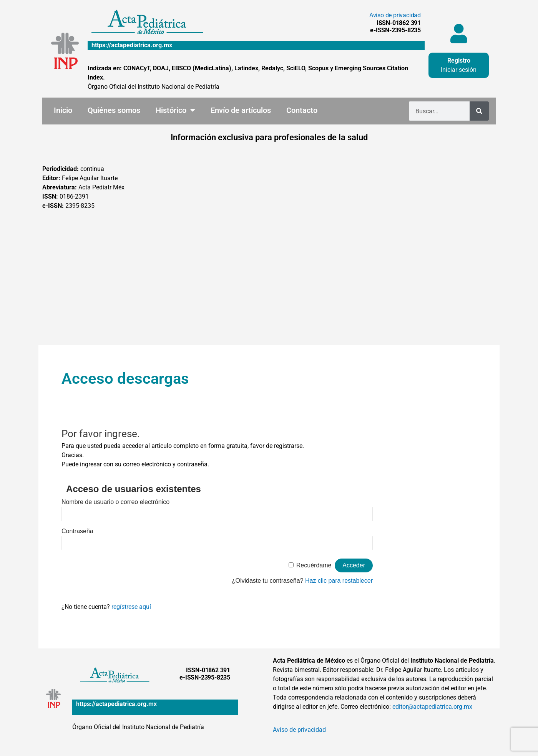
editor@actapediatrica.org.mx (432, 707)
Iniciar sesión (459, 70)
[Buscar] (479, 111)
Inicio (63, 110)
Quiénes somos (114, 110)
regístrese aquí (131, 607)
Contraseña (77, 531)
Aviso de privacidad (395, 15)
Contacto (302, 110)
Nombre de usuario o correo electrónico (115, 502)
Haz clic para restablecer (339, 581)
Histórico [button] (175, 110)
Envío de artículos (241, 110)
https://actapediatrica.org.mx (132, 45)
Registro (459, 61)
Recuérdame (314, 565)
